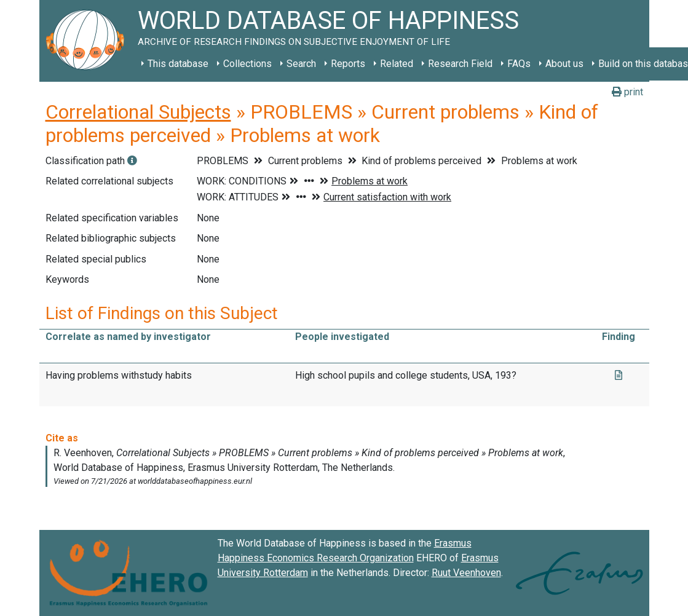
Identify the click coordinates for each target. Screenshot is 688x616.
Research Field (460, 64)
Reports (348, 64)
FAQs (519, 64)
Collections (247, 64)
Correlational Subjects (138, 112)
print (627, 92)
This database (178, 64)
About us (564, 64)
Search (301, 64)
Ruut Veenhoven (466, 573)
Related (397, 64)
